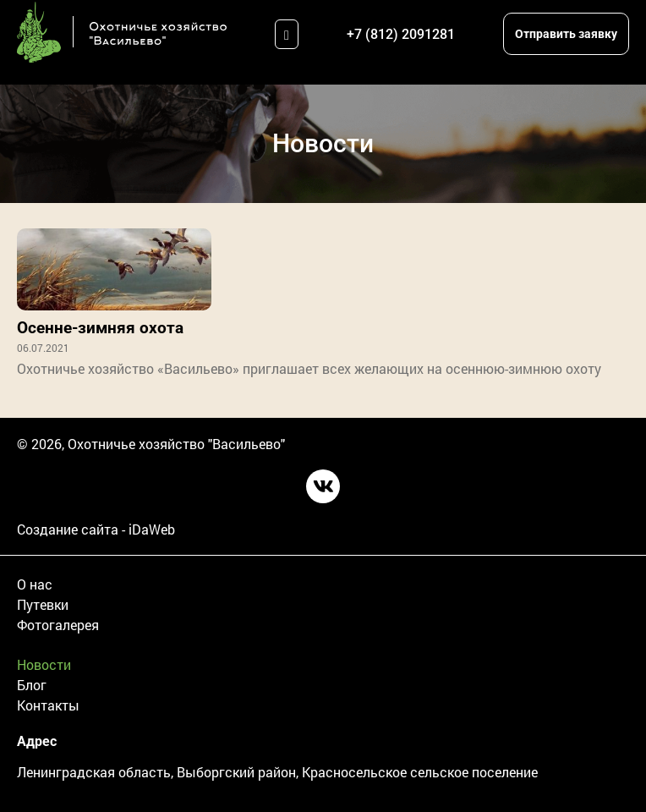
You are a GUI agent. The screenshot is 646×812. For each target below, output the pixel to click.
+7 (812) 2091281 (401, 34)
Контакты (48, 705)
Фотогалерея (58, 625)
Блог (32, 685)
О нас (35, 584)
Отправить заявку (566, 34)
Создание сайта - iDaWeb (96, 529)
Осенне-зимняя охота (100, 328)
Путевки (43, 604)
